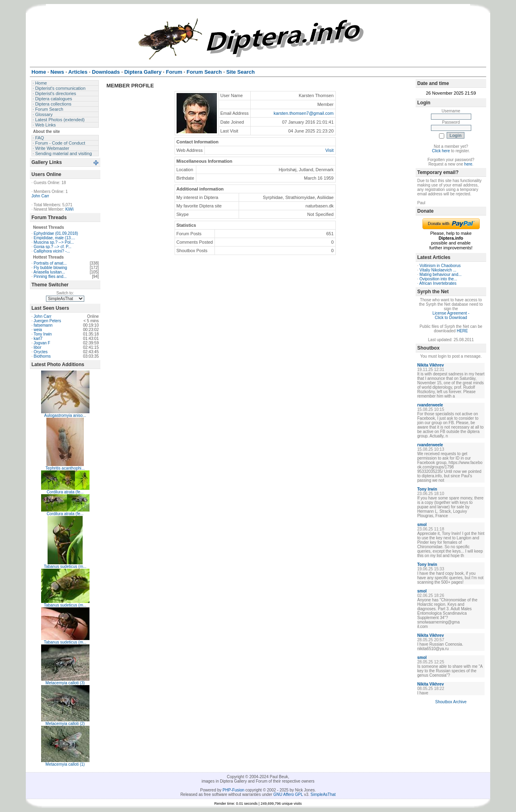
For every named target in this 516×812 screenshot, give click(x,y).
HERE (462, 331)
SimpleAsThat (323, 794)
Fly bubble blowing (51, 268)
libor (38, 347)
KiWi (70, 209)
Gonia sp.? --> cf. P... (53, 247)
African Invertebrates (438, 283)
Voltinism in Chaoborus (440, 266)
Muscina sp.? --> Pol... (54, 242)
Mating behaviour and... (441, 274)
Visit (330, 150)
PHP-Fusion (233, 790)
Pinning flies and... (50, 277)
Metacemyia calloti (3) (65, 683)
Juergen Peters (48, 321)
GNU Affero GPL (288, 794)
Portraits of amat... (50, 263)
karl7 (38, 339)
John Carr (40, 196)
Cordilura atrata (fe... (65, 492)
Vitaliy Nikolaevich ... (438, 270)
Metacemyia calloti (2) (65, 724)
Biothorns (42, 356)
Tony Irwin (43, 334)
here (468, 164)
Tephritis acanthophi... (65, 468)
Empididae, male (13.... (55, 238)
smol (422, 525)
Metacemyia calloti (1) (65, 764)
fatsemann (43, 325)
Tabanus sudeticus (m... (65, 567)
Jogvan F (42, 343)
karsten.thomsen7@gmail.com (304, 113)
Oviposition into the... (438, 279)
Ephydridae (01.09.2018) (56, 233)
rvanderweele (430, 405)
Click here (441, 151)
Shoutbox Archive (451, 702)
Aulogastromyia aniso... (65, 415)
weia (38, 330)
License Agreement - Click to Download (451, 315)
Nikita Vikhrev (431, 365)
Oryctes (41, 352)
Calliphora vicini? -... (52, 251)
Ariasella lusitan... (49, 272)
